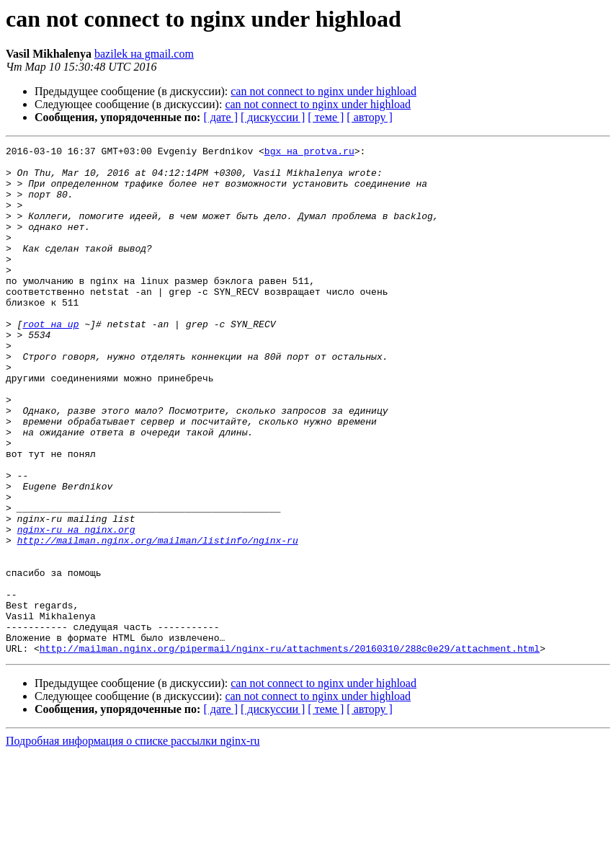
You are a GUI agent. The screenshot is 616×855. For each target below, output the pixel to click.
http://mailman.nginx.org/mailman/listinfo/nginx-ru (158, 620)
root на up (50, 360)
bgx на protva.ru (309, 153)
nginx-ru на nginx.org (76, 607)
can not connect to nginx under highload (323, 91)
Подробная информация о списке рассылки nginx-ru (133, 842)
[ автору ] (369, 117)
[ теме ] (326, 117)
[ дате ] (220, 117)
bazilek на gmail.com (144, 54)
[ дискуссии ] (273, 117)
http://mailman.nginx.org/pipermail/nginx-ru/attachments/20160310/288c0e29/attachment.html (290, 750)
